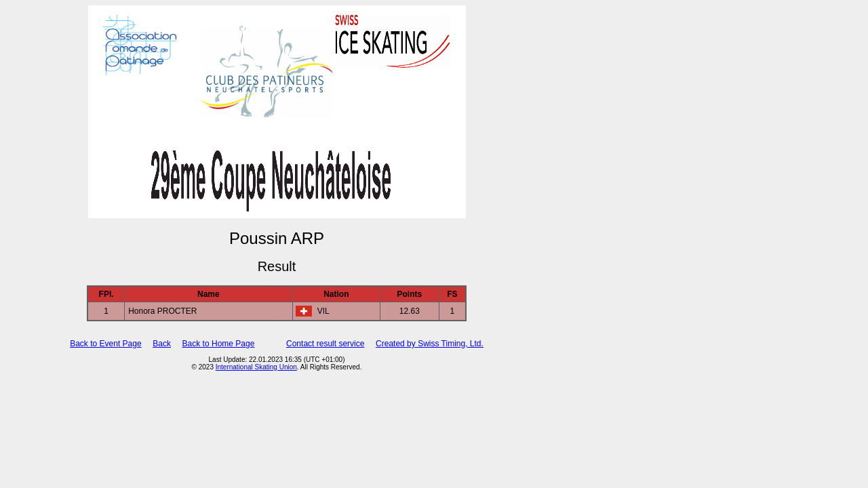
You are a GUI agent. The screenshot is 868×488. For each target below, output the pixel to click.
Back (162, 344)
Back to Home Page (219, 344)
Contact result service (325, 344)
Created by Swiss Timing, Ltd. (430, 344)
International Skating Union (256, 367)
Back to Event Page (105, 344)
